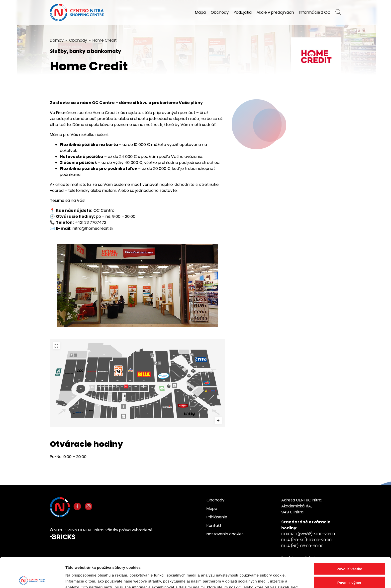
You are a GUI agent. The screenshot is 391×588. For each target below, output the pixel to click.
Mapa (200, 12)
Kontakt (214, 526)
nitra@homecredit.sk (93, 228)
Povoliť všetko (349, 538)
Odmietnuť (349, 565)
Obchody (220, 12)
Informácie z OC (315, 12)
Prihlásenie (217, 517)
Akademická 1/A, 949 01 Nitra (296, 509)
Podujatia (243, 12)
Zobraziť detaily (261, 578)
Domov (57, 40)
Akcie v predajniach (275, 12)
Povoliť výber (349, 551)
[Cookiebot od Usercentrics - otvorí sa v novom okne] (32, 578)
